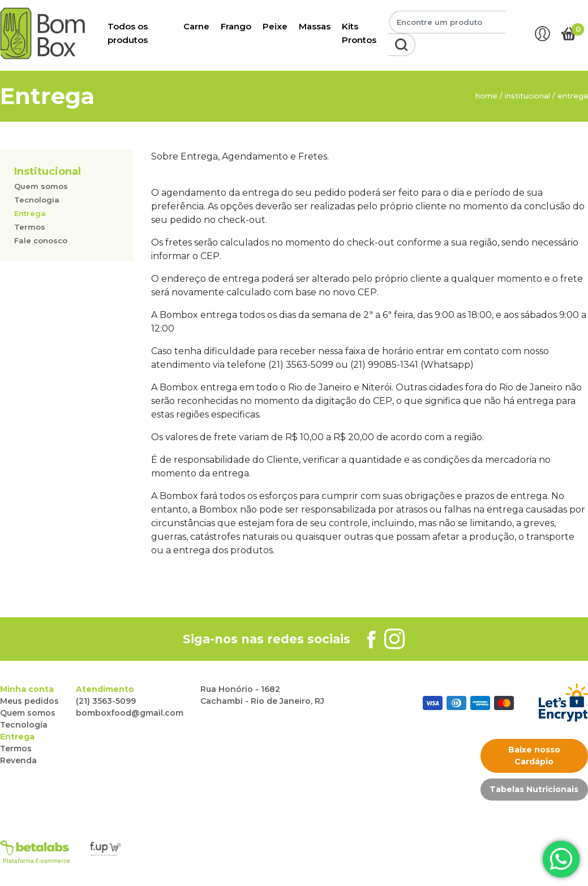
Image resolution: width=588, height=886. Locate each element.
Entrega (30, 213)
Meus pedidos (29, 701)
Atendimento (105, 689)
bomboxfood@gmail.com (130, 713)
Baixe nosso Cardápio (534, 756)
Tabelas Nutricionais (534, 789)
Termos (30, 227)
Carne (196, 26)
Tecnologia (37, 200)
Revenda (18, 760)
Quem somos (41, 186)
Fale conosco (41, 240)
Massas (315, 26)
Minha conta (27, 689)
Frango (236, 26)
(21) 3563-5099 (106, 701)
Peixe (275, 26)
